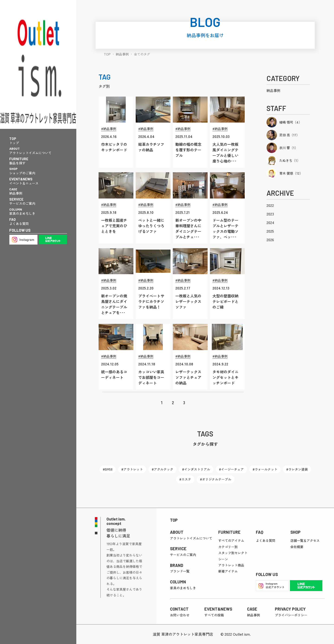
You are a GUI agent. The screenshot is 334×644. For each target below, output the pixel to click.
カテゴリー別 (228, 547)
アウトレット (133, 469)
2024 (270, 222)
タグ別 (104, 86)
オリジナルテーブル (217, 479)
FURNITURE (229, 532)
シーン (223, 559)
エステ (186, 479)
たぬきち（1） (290, 160)
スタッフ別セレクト (233, 553)
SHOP (295, 532)
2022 (270, 205)
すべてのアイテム (231, 540)
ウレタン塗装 (298, 469)
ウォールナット (266, 469)
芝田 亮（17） (289, 135)
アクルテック (164, 469)
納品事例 (273, 90)
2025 (270, 231)
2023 (270, 214)
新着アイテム (228, 571)
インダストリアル (197, 469)
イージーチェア (232, 469)
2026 (270, 240)
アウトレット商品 (231, 565)
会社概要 (297, 547)
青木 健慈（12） (291, 173)
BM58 (109, 469)
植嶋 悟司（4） (291, 122)
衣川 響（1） (289, 148)
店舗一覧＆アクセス (305, 540)
